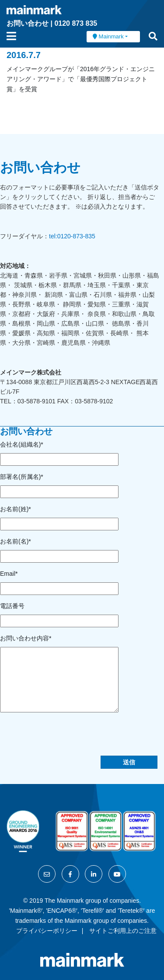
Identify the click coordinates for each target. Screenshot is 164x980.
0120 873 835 (76, 23)
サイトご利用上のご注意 (123, 931)
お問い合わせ (28, 23)
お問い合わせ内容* (26, 638)
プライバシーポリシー (47, 931)
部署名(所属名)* (22, 477)
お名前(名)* (16, 541)
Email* (9, 574)
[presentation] (66, 739)
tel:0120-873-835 (72, 236)
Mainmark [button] (111, 36)
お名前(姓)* (16, 509)
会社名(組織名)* (22, 444)
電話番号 (12, 606)
